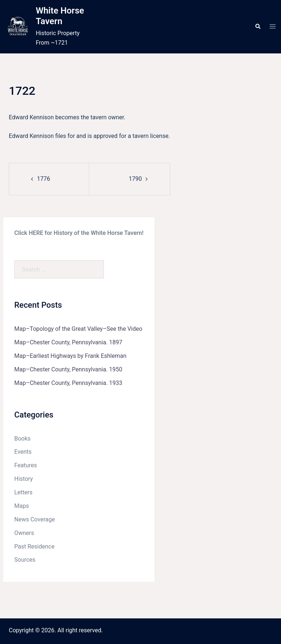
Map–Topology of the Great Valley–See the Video (78, 329)
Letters (23, 492)
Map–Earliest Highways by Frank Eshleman (70, 356)
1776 (44, 179)
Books (23, 439)
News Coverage (35, 519)
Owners (24, 533)
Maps (22, 506)
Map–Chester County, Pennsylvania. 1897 (68, 342)
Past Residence (34, 546)
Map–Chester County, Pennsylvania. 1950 (68, 369)
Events (23, 452)
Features (26, 465)
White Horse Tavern (60, 16)
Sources (25, 560)
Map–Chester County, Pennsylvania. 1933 (68, 383)
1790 (135, 179)
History (24, 479)
